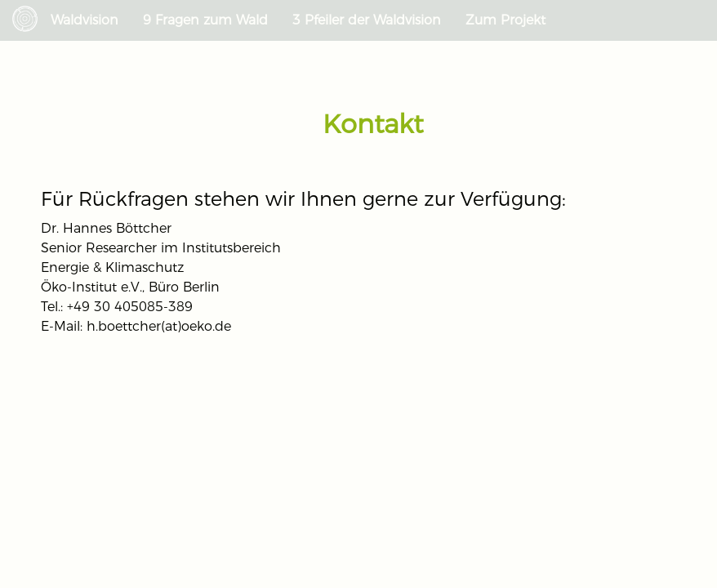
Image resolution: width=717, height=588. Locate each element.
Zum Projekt (505, 20)
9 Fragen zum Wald (205, 20)
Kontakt (373, 124)
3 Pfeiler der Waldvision (367, 20)
